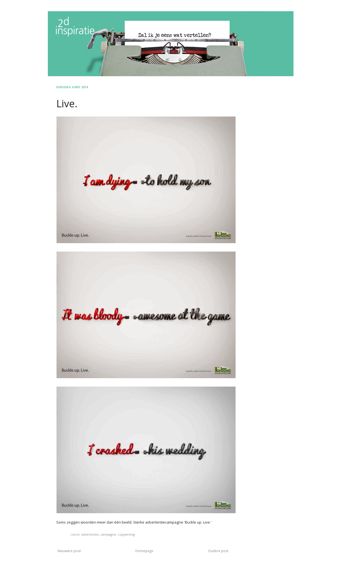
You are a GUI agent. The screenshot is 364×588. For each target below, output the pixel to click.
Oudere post (218, 551)
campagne (108, 534)
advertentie (90, 534)
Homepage (144, 551)
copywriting (126, 534)
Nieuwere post (69, 551)
